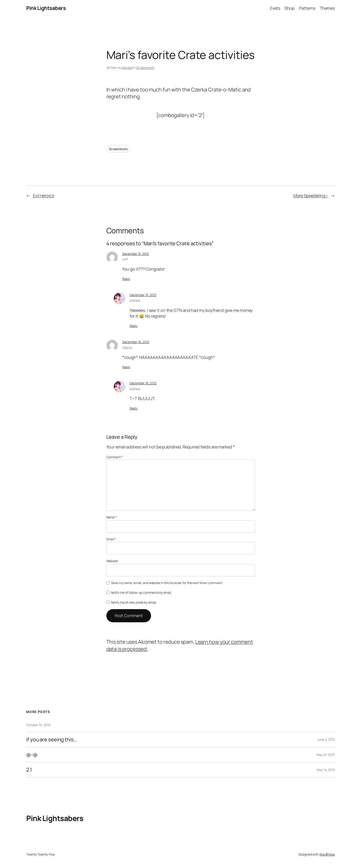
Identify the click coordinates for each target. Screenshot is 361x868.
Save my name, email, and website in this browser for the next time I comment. (167, 583)
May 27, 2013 (326, 755)
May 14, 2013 (326, 770)
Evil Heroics (44, 196)
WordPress (327, 854)
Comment (115, 457)
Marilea (127, 68)
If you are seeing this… (52, 740)
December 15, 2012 (136, 254)
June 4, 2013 (326, 739)
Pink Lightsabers (46, 8)
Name (112, 517)
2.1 (29, 770)
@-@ (32, 755)
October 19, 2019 (38, 725)
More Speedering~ (311, 196)
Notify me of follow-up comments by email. (141, 592)
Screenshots (145, 68)
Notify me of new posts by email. (134, 602)
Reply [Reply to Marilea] (134, 326)
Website (112, 561)
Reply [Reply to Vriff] (126, 279)
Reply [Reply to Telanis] (126, 367)
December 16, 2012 (136, 342)
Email (111, 539)
